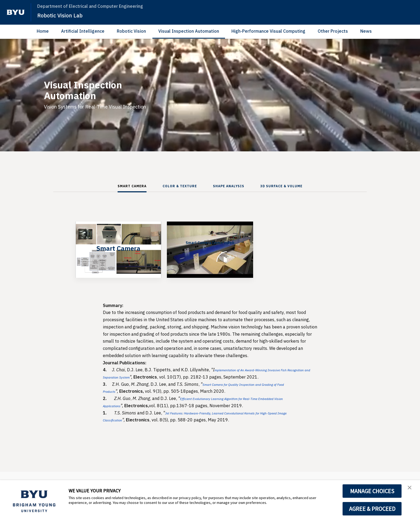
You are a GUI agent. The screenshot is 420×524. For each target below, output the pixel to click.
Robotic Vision (131, 31)
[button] (411, 490)
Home (43, 31)
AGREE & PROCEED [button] (372, 509)
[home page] (16, 12)
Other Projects (333, 31)
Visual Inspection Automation (189, 31)
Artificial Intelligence (83, 31)
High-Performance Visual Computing (268, 31)
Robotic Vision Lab (65, 15)
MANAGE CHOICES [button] (372, 491)
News (366, 31)
